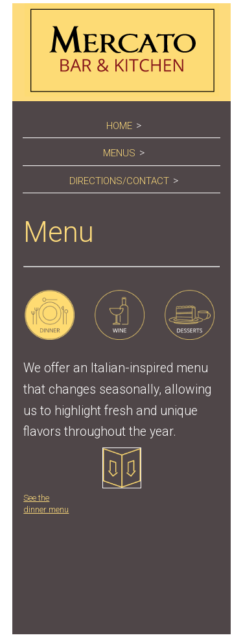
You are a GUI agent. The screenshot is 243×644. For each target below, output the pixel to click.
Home (119, 126)
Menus (119, 153)
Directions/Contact (119, 181)
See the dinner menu (82, 481)
